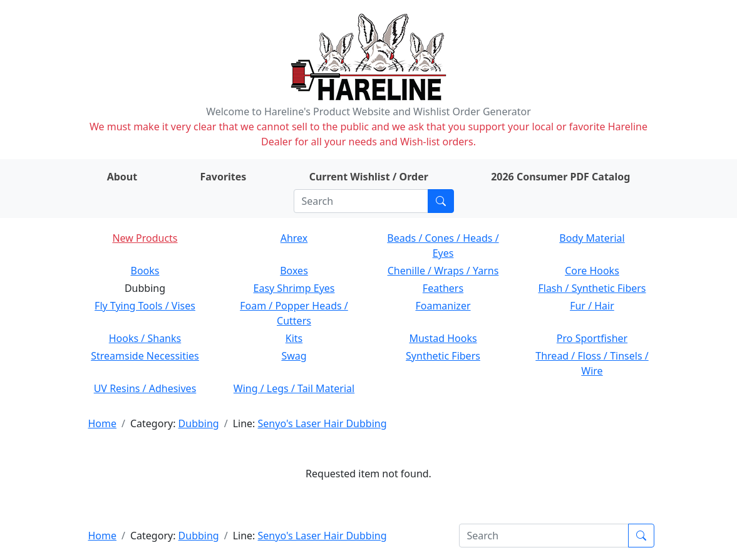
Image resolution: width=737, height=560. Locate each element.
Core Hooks (592, 271)
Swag (294, 356)
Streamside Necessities (145, 356)
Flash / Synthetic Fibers (592, 288)
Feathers (443, 288)
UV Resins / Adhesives (145, 388)
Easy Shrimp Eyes (294, 288)
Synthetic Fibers (443, 356)
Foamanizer (443, 306)
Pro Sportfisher (592, 338)
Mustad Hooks (443, 338)
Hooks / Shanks (145, 338)
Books (145, 271)
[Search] (361, 201)
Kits (294, 338)
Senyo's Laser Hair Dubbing (322, 423)
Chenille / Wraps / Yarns (443, 271)
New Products (145, 238)
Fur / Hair (592, 306)
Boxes (294, 271)
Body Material (592, 238)
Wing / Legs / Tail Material (294, 388)
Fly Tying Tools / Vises (145, 306)
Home (103, 423)
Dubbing (199, 423)
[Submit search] (441, 201)
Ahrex (294, 238)
